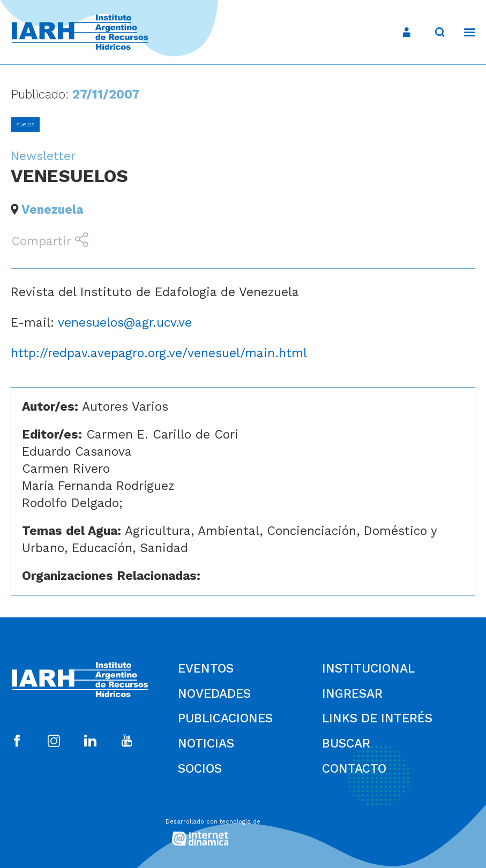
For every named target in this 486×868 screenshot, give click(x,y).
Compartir (50, 240)
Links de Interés (377, 718)
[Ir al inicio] (80, 32)
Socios (200, 769)
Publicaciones (225, 718)
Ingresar (352, 694)
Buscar (346, 744)
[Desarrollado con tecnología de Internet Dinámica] (243, 829)
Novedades (214, 694)
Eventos (206, 669)
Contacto (354, 769)
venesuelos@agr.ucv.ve (125, 323)
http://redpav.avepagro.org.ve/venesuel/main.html (159, 353)
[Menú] (464, 32)
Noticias (206, 744)
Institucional (368, 669)
